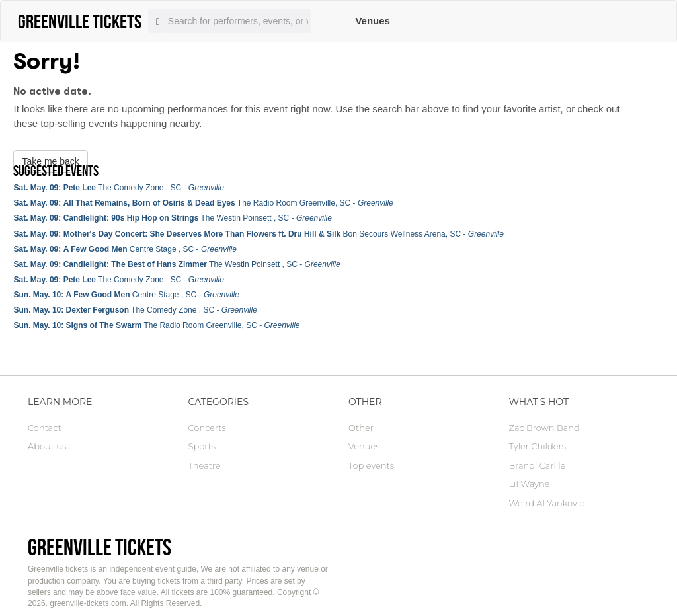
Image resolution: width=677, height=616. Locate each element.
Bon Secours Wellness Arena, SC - (258, 234)
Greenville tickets (100, 547)
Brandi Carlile (538, 465)
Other (361, 428)
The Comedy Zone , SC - (118, 188)
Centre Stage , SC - (125, 249)
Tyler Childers (538, 446)
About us (47, 446)
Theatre (205, 465)
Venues (373, 21)
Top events (371, 465)
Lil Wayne (530, 484)
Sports (202, 446)
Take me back (50, 161)
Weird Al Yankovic (547, 503)
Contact (45, 428)
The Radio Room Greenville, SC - (203, 203)
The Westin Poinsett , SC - (173, 218)
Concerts (207, 428)
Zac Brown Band (544, 428)
